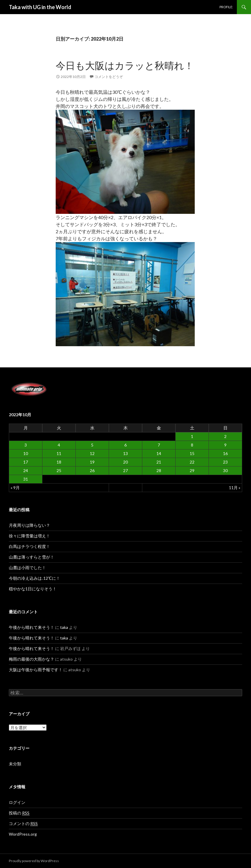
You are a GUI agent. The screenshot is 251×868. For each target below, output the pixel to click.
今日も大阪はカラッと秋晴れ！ (125, 65)
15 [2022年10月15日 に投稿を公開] (192, 453)
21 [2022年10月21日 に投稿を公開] (159, 462)
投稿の (19, 813)
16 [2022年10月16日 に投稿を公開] (225, 453)
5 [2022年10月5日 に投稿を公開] (92, 445)
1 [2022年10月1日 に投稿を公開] (192, 436)
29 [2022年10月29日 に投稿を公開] (192, 470)
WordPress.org (23, 834)
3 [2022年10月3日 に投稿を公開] (26, 445)
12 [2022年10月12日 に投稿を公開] (92, 453)
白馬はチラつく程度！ (29, 546)
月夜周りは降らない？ (29, 525)
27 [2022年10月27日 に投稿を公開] (125, 470)
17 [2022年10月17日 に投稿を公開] (26, 462)
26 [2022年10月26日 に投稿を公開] (92, 470)
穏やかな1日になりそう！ (33, 589)
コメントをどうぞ (109, 77)
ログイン (17, 802)
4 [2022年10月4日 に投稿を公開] (59, 445)
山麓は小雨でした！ (27, 568)
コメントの (23, 824)
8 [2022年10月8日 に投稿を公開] (192, 445)
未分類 (15, 764)
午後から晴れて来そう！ (32, 627)
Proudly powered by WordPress (34, 861)
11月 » (235, 488)
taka (64, 627)
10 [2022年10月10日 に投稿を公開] (26, 453)
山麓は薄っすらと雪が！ (32, 557)
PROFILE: (226, 7)
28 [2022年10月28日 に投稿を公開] (159, 470)
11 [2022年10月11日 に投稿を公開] (59, 453)
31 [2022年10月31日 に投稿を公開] (26, 479)
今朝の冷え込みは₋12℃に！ (34, 578)
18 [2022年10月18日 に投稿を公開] (59, 462)
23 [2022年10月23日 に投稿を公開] (225, 462)
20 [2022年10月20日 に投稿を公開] (125, 462)
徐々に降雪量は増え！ (29, 536)
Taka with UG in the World (40, 7)
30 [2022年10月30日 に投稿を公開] (225, 470)
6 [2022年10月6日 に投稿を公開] (125, 445)
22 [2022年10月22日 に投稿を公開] (192, 462)
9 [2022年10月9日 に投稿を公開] (225, 445)
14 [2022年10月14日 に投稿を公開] (159, 453)
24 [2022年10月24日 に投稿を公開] (26, 470)
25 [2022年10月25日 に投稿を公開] (59, 470)
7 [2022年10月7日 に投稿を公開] (159, 445)
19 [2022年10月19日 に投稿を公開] (92, 462)
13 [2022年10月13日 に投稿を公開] (125, 453)
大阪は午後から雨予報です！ (36, 670)
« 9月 (15, 488)
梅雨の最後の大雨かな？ (32, 659)
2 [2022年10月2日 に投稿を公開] (225, 436)
